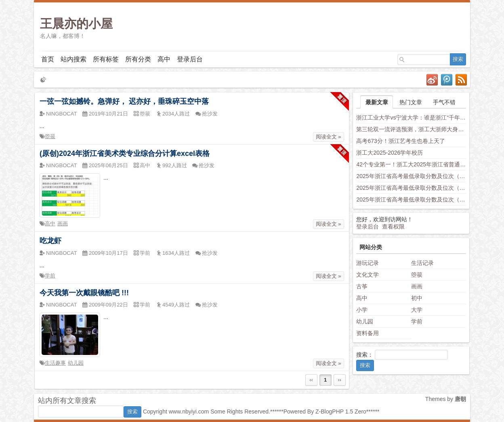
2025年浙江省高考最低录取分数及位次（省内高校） (411, 176)
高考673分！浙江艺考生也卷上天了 (400, 141)
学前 (50, 276)
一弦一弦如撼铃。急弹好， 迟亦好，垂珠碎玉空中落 (124, 101)
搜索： (365, 355)
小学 (362, 310)
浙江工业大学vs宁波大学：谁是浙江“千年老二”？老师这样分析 (411, 118)
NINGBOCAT (61, 114)
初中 (417, 298)
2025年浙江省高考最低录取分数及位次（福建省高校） (411, 199)
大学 (417, 310)
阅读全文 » (329, 137)
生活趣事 (55, 363)
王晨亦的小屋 (76, 24)
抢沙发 (210, 114)
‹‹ (311, 380)
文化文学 (367, 275)
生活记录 (422, 263)
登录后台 (190, 59)
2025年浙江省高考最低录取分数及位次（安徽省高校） (411, 188)
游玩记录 (367, 263)
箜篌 (50, 136)
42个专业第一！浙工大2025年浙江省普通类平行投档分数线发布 (411, 164)
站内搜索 (73, 59)
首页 (48, 59)
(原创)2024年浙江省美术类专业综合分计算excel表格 (125, 153)
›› (339, 380)
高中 (164, 59)
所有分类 (138, 59)
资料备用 (367, 333)
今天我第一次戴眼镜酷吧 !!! (84, 293)
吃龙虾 (50, 241)
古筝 (362, 286)
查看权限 (393, 227)
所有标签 (106, 59)
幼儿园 (76, 363)
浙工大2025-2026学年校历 (390, 153)
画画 (63, 224)
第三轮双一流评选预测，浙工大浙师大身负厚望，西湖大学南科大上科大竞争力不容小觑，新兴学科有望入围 (411, 129)
